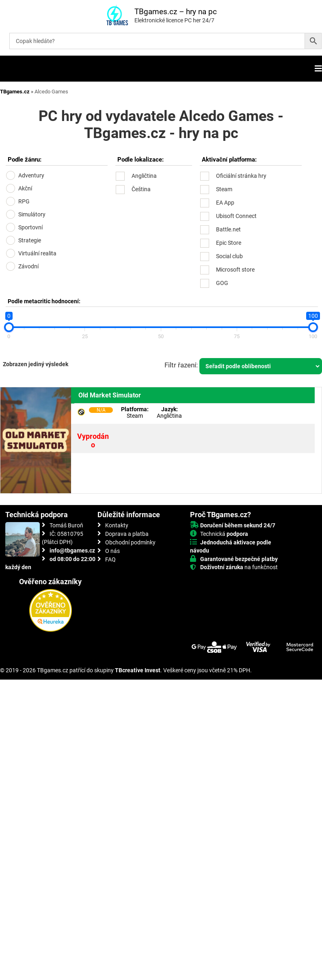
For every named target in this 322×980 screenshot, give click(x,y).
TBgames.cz (15, 92)
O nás (112, 551)
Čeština (141, 189)
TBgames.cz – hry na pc (176, 12)
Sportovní (30, 227)
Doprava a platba (127, 534)
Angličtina (144, 176)
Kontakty (117, 525)
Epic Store (229, 243)
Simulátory (32, 214)
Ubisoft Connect (236, 216)
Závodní (28, 266)
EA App (225, 203)
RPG (24, 201)
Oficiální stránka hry (241, 176)
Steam (224, 189)
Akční (25, 188)
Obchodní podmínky (130, 542)
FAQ (110, 559)
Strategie (30, 240)
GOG (222, 283)
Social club (229, 256)
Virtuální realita (37, 253)
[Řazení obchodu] (261, 366)
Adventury (31, 175)
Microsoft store (235, 270)
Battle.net (228, 229)
